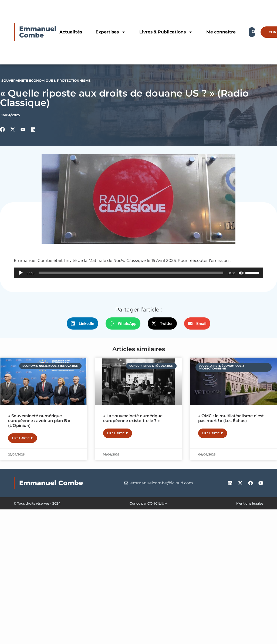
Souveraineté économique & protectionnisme (46, 80)
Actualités (71, 32)
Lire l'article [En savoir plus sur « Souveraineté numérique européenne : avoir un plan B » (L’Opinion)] (23, 438)
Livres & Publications (166, 32)
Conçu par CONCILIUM (148, 503)
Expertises (111, 32)
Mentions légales (250, 503)
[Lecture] (21, 273)
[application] (138, 273)
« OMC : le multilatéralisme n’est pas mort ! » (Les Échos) (231, 418)
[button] (83, 323)
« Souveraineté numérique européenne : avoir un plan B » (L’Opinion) (39, 421)
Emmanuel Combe (38, 32)
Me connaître (221, 32)
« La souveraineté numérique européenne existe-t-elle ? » (133, 418)
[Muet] (241, 273)
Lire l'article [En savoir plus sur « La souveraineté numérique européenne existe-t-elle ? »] (118, 433)
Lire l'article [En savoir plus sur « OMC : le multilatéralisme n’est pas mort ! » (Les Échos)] (213, 433)
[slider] (131, 273)
